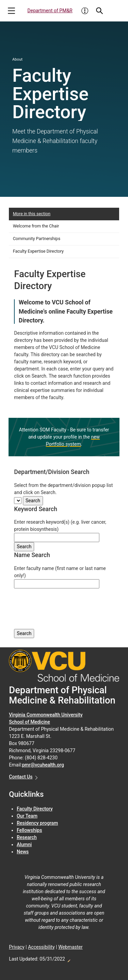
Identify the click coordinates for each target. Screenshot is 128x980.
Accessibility (41, 947)
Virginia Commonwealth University (46, 715)
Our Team (27, 816)
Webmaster (70, 947)
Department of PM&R (50, 11)
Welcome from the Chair (36, 226)
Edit (69, 959)
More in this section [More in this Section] (32, 214)
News (23, 852)
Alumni (24, 844)
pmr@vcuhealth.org (43, 765)
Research (27, 837)
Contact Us (21, 777)
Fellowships (29, 830)
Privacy (17, 947)
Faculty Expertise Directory (38, 251)
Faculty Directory (35, 809)
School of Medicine (29, 722)
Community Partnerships (37, 239)
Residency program (37, 823)
